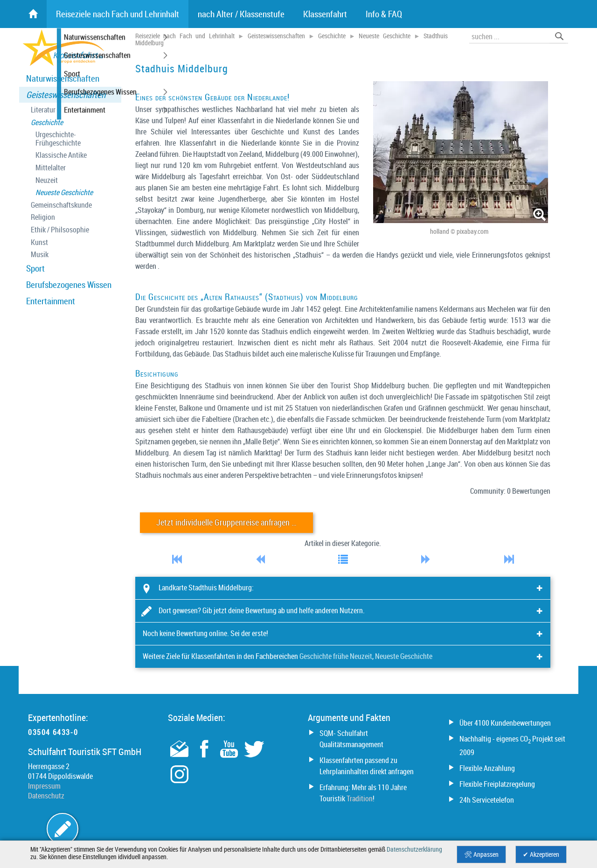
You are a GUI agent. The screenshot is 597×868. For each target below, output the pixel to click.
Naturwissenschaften (63, 78)
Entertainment (51, 301)
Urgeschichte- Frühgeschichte (58, 139)
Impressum (44, 786)
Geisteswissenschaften (66, 95)
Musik (40, 255)
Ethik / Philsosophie (60, 230)
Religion (43, 217)
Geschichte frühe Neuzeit (336, 656)
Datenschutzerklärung (414, 849)
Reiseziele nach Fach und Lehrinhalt (185, 36)
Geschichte (47, 122)
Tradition (360, 798)
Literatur (43, 110)
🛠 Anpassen (481, 854)
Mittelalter (51, 168)
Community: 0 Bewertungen (510, 491)
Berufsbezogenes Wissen (69, 285)
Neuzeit (47, 180)
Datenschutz (46, 796)
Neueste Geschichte (64, 192)
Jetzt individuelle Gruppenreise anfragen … (226, 522)
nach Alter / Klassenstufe (241, 14)
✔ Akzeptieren (541, 854)
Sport (35, 268)
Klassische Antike (61, 155)
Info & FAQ (384, 14)
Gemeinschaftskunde (61, 205)
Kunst (39, 242)
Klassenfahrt (325, 14)
